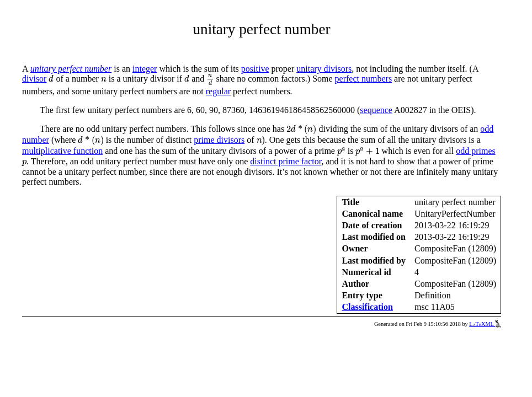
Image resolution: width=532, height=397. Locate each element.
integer (145, 69)
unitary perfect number (71, 69)
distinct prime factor (286, 161)
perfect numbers (364, 79)
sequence (376, 110)
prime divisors (219, 140)
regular (218, 91)
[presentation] (51, 79)
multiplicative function (62, 151)
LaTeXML (485, 324)
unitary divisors (324, 69)
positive (255, 69)
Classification (367, 307)
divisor (34, 79)
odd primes (476, 151)
